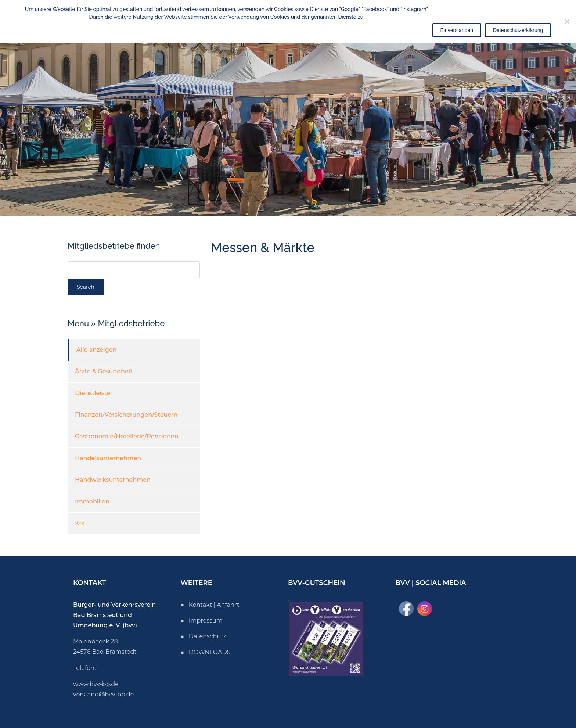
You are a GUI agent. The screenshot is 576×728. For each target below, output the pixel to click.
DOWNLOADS (210, 652)
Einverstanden (457, 30)
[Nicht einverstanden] (567, 21)
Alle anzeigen (96, 350)
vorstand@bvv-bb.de (103, 694)
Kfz (80, 523)
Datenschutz (208, 636)
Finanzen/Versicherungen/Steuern (126, 415)
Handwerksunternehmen (113, 480)
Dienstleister (94, 393)
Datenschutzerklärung (518, 30)
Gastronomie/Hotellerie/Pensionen (127, 436)
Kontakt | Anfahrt (214, 605)
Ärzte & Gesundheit (104, 371)
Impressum (206, 621)
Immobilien (92, 501)
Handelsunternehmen (108, 458)
